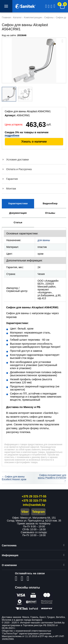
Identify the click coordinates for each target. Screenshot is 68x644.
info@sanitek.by (34, 505)
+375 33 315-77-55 (34, 501)
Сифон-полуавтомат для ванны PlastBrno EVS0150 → (52, 478)
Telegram (38, 512)
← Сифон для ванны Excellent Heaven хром (14, 478)
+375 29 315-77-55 (34, 496)
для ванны (44, 240)
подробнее (12, 135)
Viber (25, 512)
